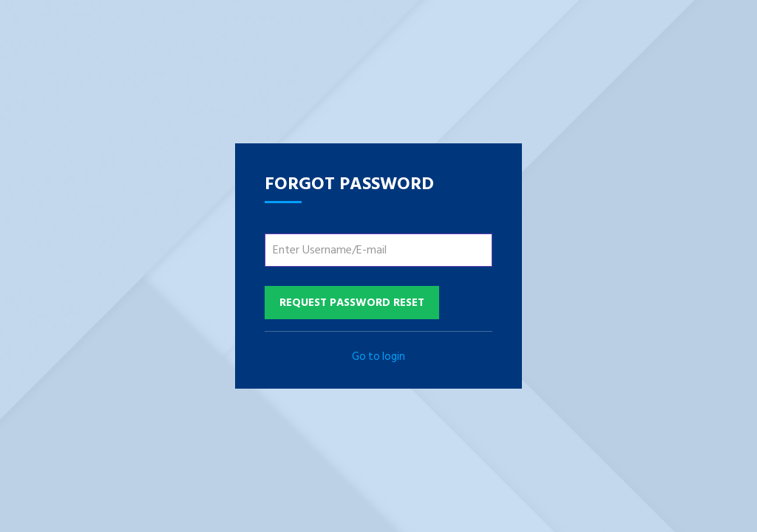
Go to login (378, 357)
